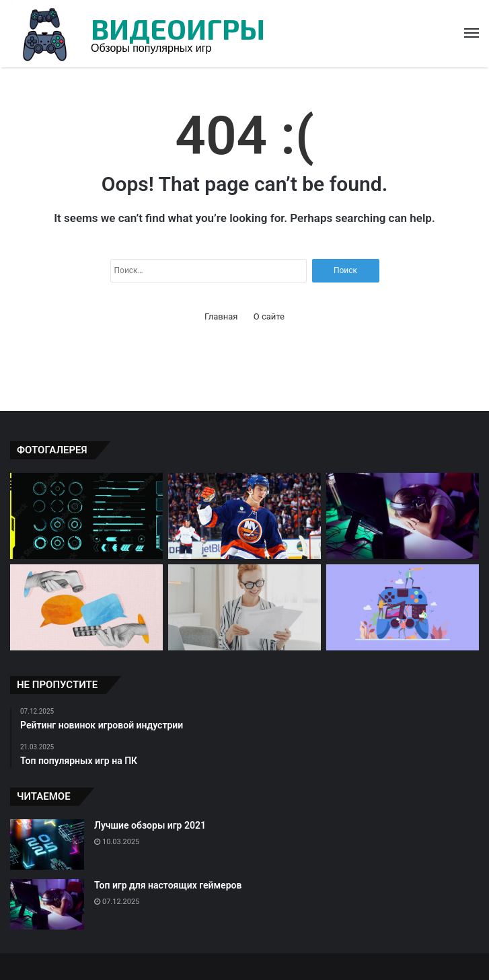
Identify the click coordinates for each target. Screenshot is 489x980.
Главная (221, 316)
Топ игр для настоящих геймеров (168, 885)
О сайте (269, 316)
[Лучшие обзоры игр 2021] (47, 844)
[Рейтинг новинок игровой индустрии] (86, 607)
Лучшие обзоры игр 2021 (150, 825)
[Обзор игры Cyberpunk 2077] (86, 516)
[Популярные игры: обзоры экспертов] (245, 607)
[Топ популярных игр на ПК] (403, 607)
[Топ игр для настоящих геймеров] (403, 516)
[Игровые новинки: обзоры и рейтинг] (245, 516)
